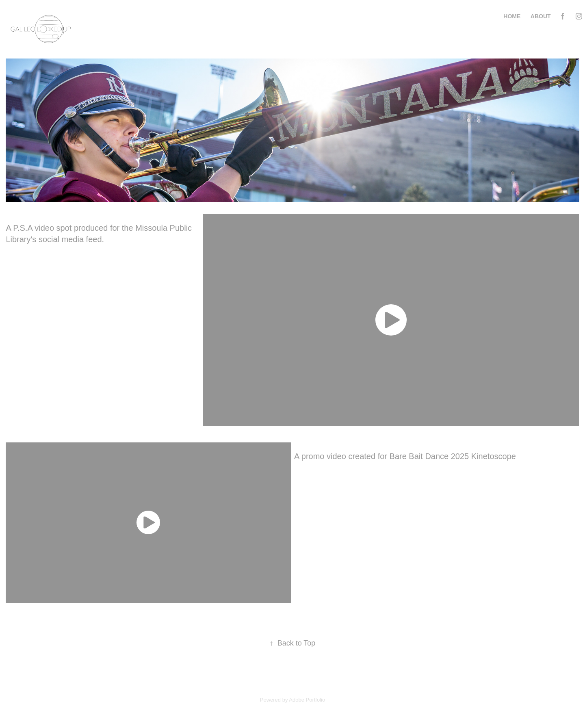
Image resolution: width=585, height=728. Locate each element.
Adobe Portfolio (307, 700)
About (541, 16)
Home (512, 16)
